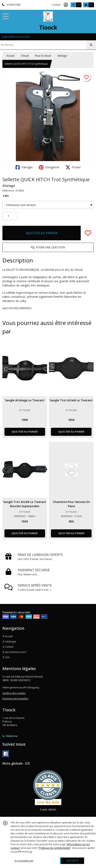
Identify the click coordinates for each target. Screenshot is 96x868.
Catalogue (9, 642)
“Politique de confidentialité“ (55, 848)
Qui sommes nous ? (15, 652)
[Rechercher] (91, 45)
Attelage (62, 56)
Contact (56, 5)
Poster (73, 167)
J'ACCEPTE (72, 861)
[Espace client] (66, 5)
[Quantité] (10, 216)
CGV (6, 657)
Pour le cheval (43, 56)
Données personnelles (15, 699)
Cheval (25, 56)
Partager (24, 167)
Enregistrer (49, 167)
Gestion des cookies (14, 693)
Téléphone (10, 736)
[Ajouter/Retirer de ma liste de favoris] (88, 233)
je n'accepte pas (24, 861)
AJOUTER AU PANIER (42, 233)
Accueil (10, 56)
